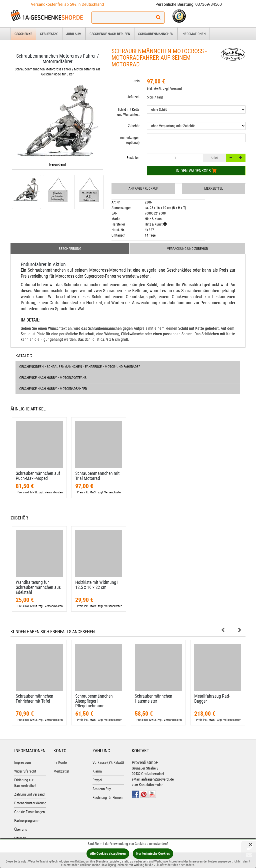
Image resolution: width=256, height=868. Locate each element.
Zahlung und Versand (29, 794)
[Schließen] (250, 845)
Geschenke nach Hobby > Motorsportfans (53, 378)
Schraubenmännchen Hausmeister (153, 698)
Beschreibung (70, 249)
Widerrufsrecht (25, 771)
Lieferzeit (133, 97)
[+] (240, 158)
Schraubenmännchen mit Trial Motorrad (97, 476)
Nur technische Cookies (153, 853)
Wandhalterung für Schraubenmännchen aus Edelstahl (38, 587)
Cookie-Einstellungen (29, 812)
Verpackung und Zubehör (187, 249)
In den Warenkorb (196, 171)
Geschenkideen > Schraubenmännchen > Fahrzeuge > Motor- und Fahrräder (80, 367)
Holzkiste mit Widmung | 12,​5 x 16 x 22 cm (97, 585)
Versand (176, 89)
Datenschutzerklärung (30, 803)
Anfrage (143, 188)
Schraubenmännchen (156, 34)
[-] (231, 158)
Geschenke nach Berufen (110, 34)
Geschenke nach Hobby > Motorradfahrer (53, 389)
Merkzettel (214, 188)
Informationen (194, 34)
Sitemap (20, 838)
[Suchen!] (158, 18)
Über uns (21, 829)
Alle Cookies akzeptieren (108, 853)
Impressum (22, 763)
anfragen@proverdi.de (157, 779)
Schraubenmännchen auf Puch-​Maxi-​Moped (38, 476)
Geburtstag (49, 34)
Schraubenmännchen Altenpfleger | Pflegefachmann (94, 701)
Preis (136, 81)
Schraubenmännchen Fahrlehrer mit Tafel (34, 698)
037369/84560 (209, 4)
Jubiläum (74, 34)
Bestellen (133, 158)
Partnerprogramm (27, 821)
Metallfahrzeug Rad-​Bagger (212, 698)
